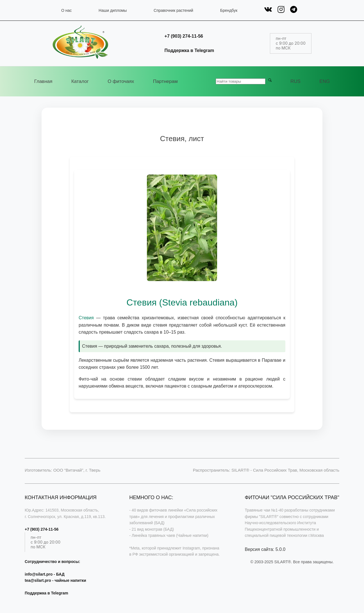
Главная (43, 81)
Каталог (80, 81)
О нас (66, 10)
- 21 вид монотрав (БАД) (152, 529)
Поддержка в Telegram (189, 50)
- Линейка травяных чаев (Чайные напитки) (169, 535)
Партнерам (165, 81)
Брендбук (229, 10)
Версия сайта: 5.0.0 (265, 549)
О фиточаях (121, 81)
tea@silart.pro (38, 580)
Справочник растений (173, 10)
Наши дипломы (113, 10)
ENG (325, 81)
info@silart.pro (39, 574)
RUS (295, 81)
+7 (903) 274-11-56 (184, 36)
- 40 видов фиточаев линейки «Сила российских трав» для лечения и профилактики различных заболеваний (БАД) (173, 516)
